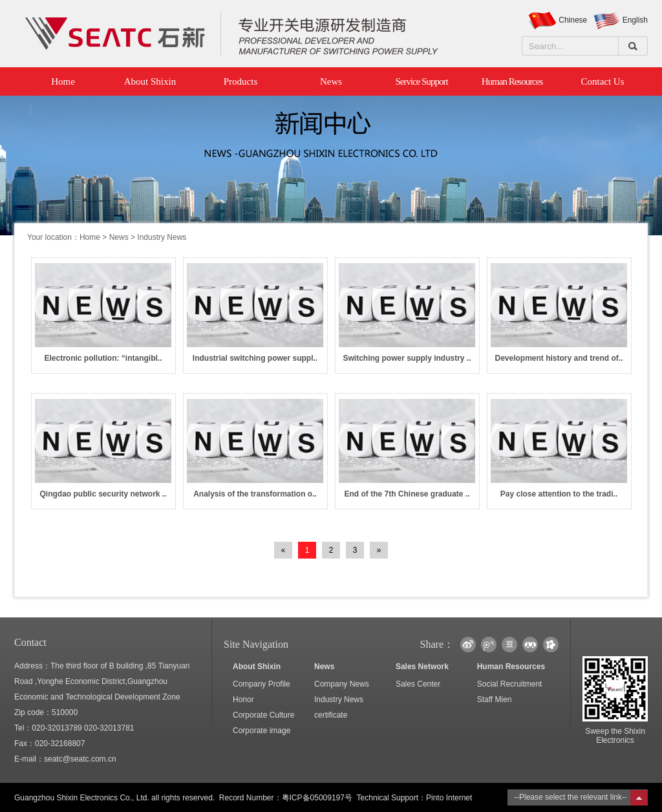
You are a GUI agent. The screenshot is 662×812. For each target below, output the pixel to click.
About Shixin (150, 81)
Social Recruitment (510, 684)
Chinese (573, 20)
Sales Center (418, 684)
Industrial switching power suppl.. (255, 358)
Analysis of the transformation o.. (255, 494)
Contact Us (602, 81)
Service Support (421, 81)
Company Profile (262, 684)
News (331, 81)
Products (241, 81)
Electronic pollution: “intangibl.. (103, 358)
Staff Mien (495, 700)
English (635, 20)
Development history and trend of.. (559, 358)
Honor (243, 700)
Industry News (339, 700)
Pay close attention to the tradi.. (559, 494)
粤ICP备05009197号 (317, 798)
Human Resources (512, 81)
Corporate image (262, 731)
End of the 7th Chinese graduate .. (407, 494)
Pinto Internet (449, 798)
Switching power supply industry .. (407, 358)
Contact (30, 642)
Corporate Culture (263, 715)
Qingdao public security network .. (103, 494)
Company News (342, 684)
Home (59, 81)
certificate (331, 715)
